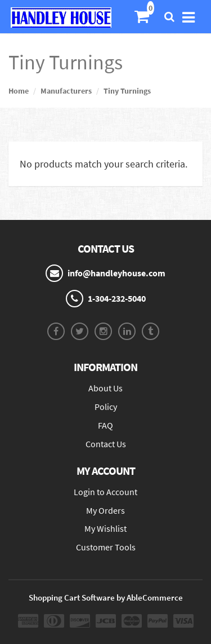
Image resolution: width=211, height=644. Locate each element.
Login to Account (105, 492)
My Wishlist (105, 528)
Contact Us (106, 444)
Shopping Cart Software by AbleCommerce (106, 597)
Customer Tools (106, 547)
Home (19, 91)
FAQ (105, 425)
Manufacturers (66, 91)
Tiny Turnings (127, 91)
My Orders (105, 510)
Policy (106, 407)
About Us (105, 388)
